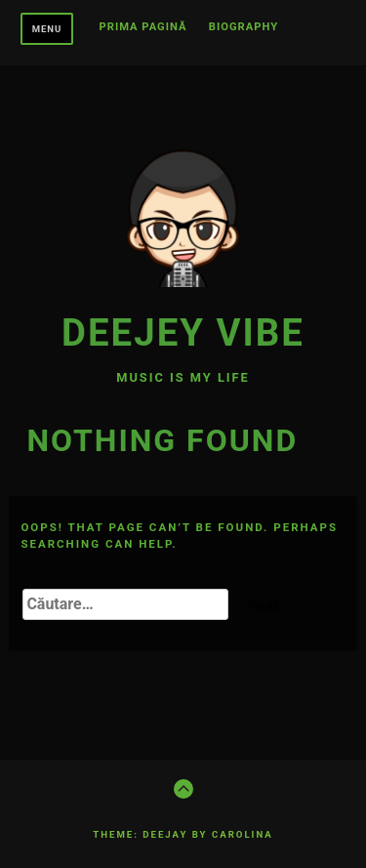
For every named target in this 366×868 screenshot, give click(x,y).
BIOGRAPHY (244, 27)
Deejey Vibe (183, 332)
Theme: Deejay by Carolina (183, 834)
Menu (47, 29)
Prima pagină (143, 27)
